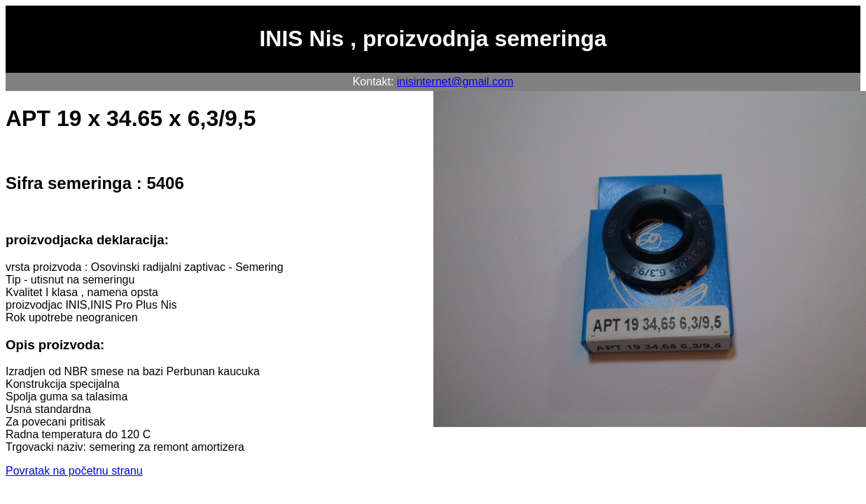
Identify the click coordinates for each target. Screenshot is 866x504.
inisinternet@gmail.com (455, 82)
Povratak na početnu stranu (74, 471)
